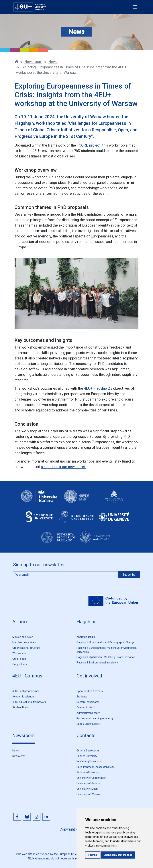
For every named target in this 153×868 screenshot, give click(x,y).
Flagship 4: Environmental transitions (98, 663)
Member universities (24, 642)
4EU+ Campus (27, 676)
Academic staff (86, 707)
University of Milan (87, 789)
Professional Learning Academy (95, 718)
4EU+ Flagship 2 (97, 388)
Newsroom (33, 62)
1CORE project (89, 145)
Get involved (89, 676)
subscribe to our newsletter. (63, 467)
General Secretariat (88, 751)
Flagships (87, 622)
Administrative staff (88, 713)
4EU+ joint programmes (26, 691)
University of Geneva (88, 783)
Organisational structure (26, 648)
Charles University (87, 756)
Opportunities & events (90, 691)
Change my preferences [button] (118, 855)
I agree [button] (93, 855)
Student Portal (21, 707)
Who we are (19, 653)
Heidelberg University (89, 761)
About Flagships (86, 637)
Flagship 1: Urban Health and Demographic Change (105, 642)
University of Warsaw (89, 794)
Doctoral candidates (88, 702)
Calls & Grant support (89, 724)
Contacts (86, 735)
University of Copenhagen (91, 778)
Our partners (20, 664)
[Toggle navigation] (135, 7)
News (53, 62)
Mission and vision (23, 637)
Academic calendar (23, 697)
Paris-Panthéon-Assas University (95, 767)
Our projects (19, 659)
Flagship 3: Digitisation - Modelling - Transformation (106, 657)
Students (82, 697)
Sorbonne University (88, 772)
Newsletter (19, 756)
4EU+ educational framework (29, 702)
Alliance (20, 622)
